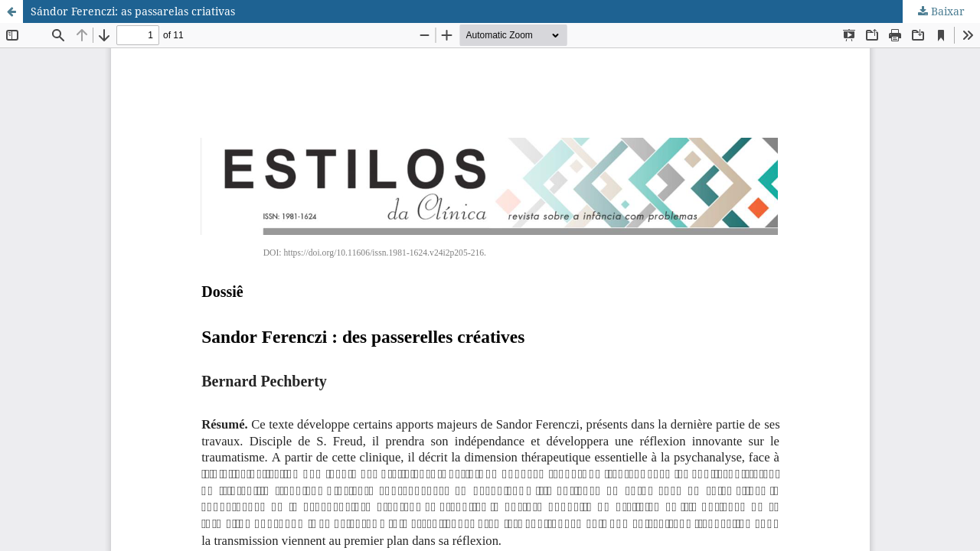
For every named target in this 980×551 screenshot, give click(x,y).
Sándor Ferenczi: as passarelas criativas (133, 11)
